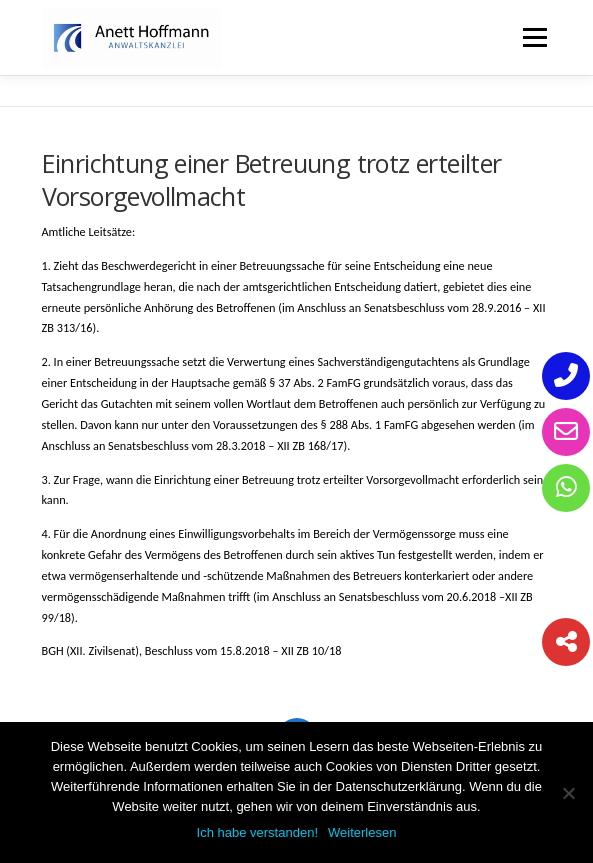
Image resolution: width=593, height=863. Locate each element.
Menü (533, 37)
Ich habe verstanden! (257, 832)
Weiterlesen (362, 832)
